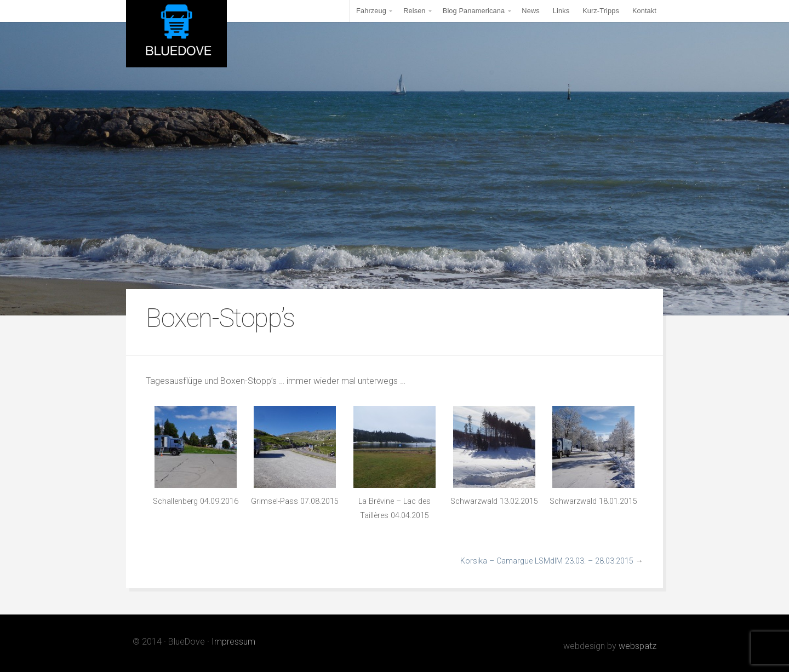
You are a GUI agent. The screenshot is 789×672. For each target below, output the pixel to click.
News (530, 11)
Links (561, 11)
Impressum (233, 642)
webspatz (638, 646)
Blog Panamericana (474, 11)
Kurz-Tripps (601, 11)
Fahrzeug (371, 11)
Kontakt (644, 11)
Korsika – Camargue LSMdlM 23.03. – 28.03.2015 (547, 561)
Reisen (414, 11)
